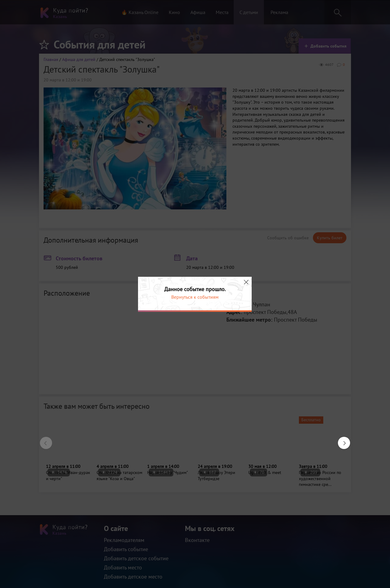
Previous (43, 440)
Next (341, 440)
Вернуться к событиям (195, 297)
